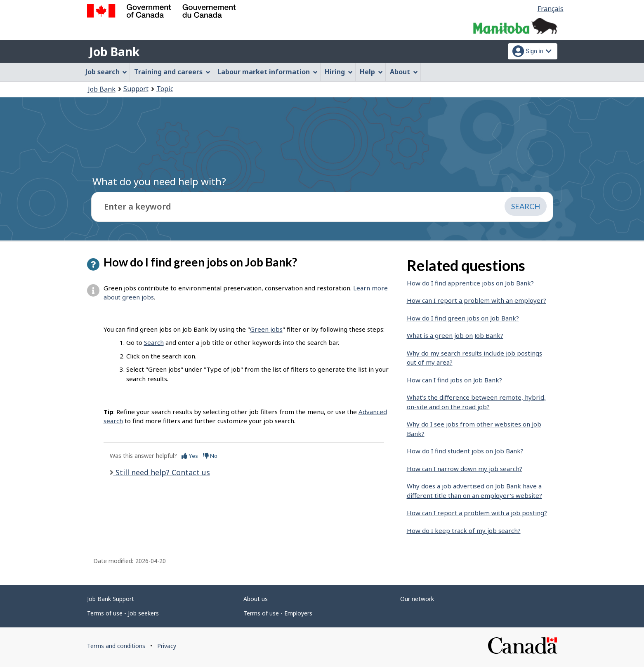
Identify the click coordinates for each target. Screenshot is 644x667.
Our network (417, 599)
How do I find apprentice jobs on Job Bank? (470, 283)
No (210, 456)
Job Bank (114, 52)
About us (256, 599)
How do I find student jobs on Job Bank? (465, 451)
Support (136, 89)
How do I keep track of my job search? (464, 530)
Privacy (167, 646)
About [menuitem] (404, 72)
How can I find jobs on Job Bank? (454, 380)
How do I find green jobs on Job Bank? (463, 318)
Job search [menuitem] (106, 72)
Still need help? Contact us (162, 472)
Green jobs (266, 329)
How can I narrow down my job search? (465, 469)
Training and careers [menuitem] (172, 72)
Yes (190, 456)
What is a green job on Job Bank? (455, 335)
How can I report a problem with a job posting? (477, 513)
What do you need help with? (159, 181)
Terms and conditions (116, 646)
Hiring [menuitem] (339, 72)
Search (154, 342)
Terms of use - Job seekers (123, 613)
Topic (165, 89)
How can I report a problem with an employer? (477, 300)
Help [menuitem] (371, 72)
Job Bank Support (111, 599)
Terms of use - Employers (278, 613)
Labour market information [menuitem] (268, 72)
